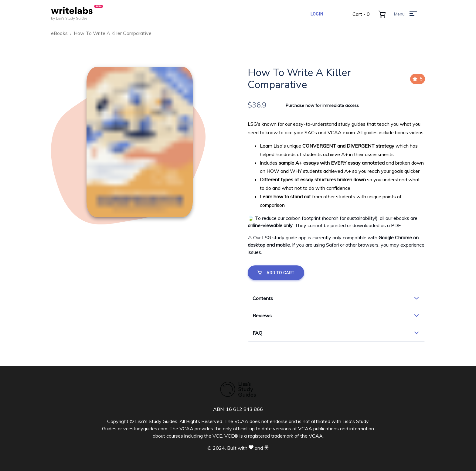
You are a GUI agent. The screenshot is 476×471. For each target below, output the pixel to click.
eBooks (59, 33)
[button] (336, 298)
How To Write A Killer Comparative (113, 33)
